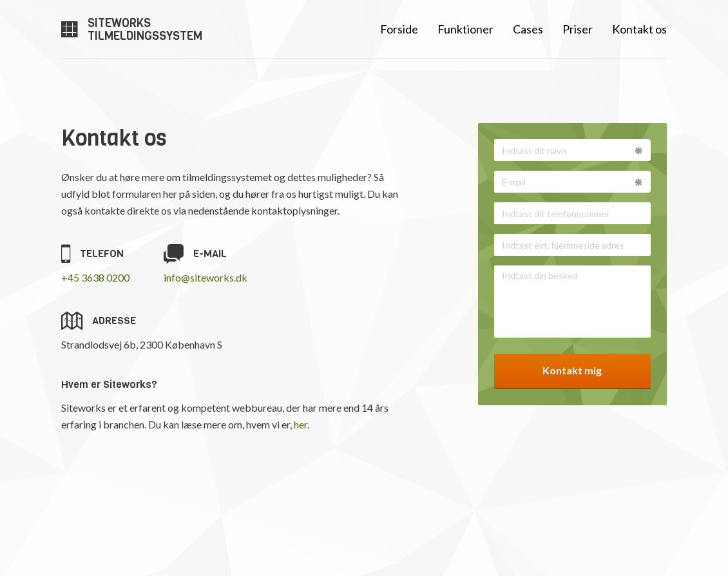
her (301, 424)
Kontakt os (639, 29)
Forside (399, 29)
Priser (578, 29)
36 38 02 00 (425, 534)
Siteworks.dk (638, 534)
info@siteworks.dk (206, 277)
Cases (528, 29)
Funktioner (465, 29)
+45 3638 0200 (95, 277)
